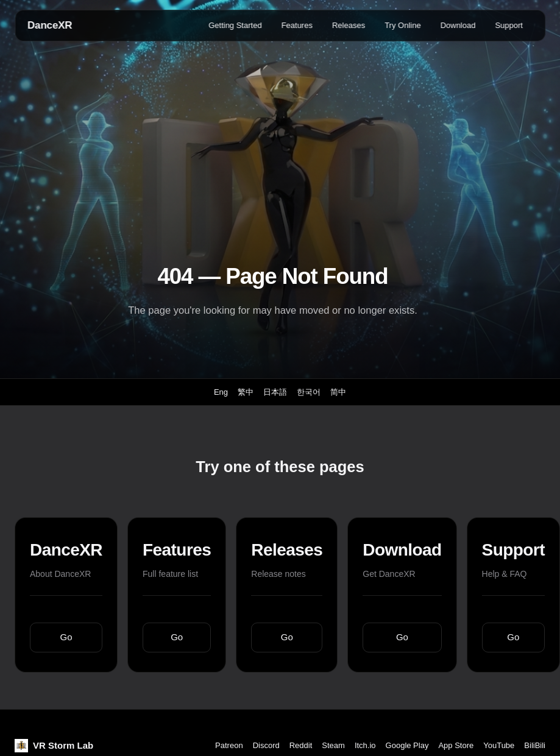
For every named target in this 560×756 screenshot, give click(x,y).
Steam (333, 745)
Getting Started (235, 25)
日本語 (275, 392)
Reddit (301, 745)
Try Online (402, 25)
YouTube (499, 745)
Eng (221, 392)
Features (297, 25)
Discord (266, 745)
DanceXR (50, 25)
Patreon (229, 745)
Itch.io (365, 745)
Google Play (407, 745)
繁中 (246, 392)
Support (509, 25)
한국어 (309, 392)
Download (458, 25)
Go (66, 637)
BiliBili (535, 745)
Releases (349, 25)
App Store (456, 745)
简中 (338, 392)
